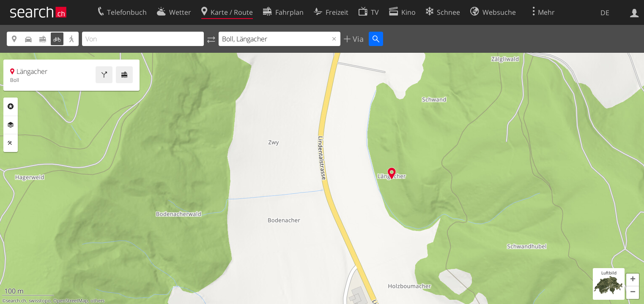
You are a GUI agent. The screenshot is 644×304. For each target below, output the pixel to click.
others (97, 301)
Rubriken (11, 106)
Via (357, 39)
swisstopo (40, 301)
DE (605, 13)
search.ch (16, 301)
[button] (633, 280)
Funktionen (11, 143)
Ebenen (11, 125)
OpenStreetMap (71, 301)
